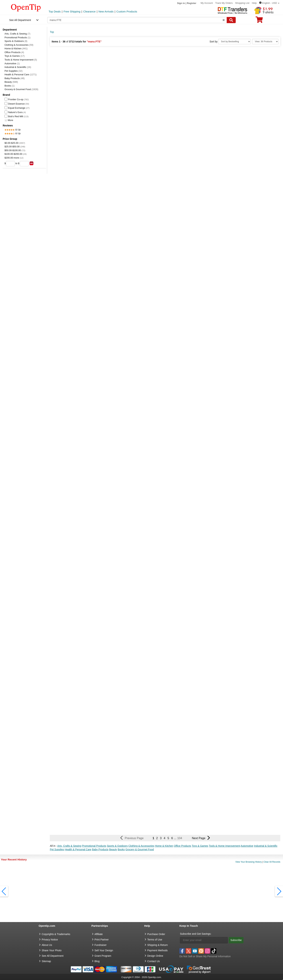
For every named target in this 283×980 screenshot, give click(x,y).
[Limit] (265, 42)
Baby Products (15, 78)
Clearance (89, 11)
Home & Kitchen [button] (164, 846)
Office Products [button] (182, 846)
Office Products (14, 52)
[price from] (10, 164)
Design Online (155, 956)
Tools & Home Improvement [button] (224, 846)
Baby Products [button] (100, 849)
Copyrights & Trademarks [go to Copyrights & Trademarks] (56, 934)
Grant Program (103, 956)
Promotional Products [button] (94, 846)
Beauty (11, 82)
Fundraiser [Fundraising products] (101, 945)
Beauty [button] (113, 849)
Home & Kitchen (16, 48)
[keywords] (137, 20)
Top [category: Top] (52, 32)
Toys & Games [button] (200, 846)
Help (254, 3)
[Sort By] (234, 42)
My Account (207, 3)
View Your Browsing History (249, 862)
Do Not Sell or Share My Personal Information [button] (205, 956)
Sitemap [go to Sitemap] (46, 961)
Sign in (181, 3)
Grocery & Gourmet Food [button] (140, 849)
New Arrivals (106, 11)
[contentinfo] (26, 7)
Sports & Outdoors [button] (117, 846)
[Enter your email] (204, 940)
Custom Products (127, 11)
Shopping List (242, 3)
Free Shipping (72, 11)
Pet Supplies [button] (57, 849)
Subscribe (236, 940)
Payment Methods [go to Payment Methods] (157, 950)
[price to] (24, 164)
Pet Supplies (14, 71)
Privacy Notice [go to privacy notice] (50, 940)
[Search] (231, 20)
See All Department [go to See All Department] (53, 956)
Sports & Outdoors (16, 41)
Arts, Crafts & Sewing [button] (69, 846)
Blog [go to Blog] (97, 961)
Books (10, 86)
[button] (269, 3)
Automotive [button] (247, 846)
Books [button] (121, 849)
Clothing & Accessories (19, 45)
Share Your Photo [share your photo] (52, 950)
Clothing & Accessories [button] (141, 846)
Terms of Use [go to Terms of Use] (155, 940)
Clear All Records (272, 862)
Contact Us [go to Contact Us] (154, 961)
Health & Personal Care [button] (78, 849)
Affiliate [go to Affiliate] (99, 934)
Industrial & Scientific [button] (266, 846)
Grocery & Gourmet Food (21, 89)
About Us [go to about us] (47, 945)
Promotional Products (18, 37)
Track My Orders (224, 3)
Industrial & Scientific (18, 67)
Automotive (12, 63)
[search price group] (31, 163)
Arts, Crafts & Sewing (17, 34)
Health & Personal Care (21, 74)
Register (192, 3)
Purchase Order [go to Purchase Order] (156, 934)
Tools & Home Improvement (21, 60)
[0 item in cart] (259, 21)
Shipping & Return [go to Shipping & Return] (158, 945)
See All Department (20, 20)
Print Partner (102, 940)
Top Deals (55, 11)
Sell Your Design (104, 950)
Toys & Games (15, 56)
